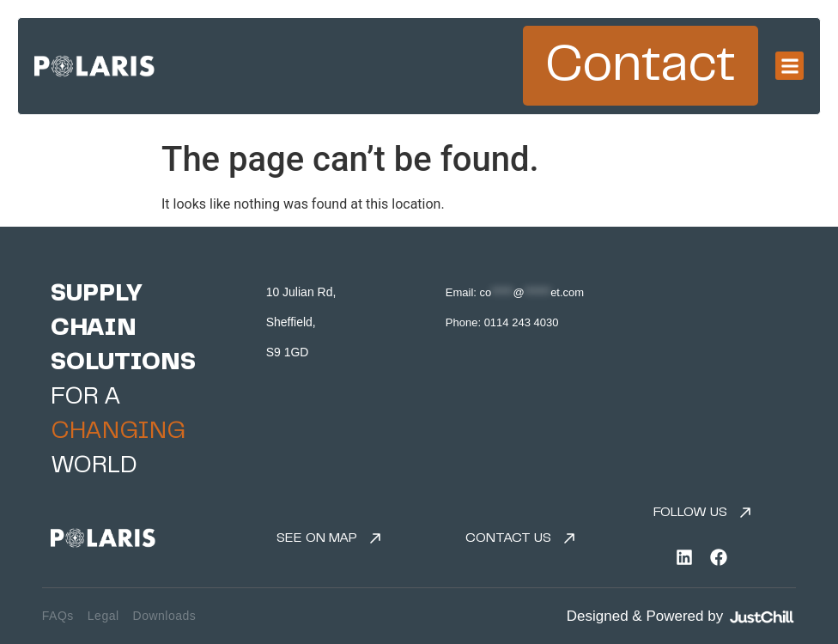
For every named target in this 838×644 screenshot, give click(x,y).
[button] (789, 66)
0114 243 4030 (522, 322)
